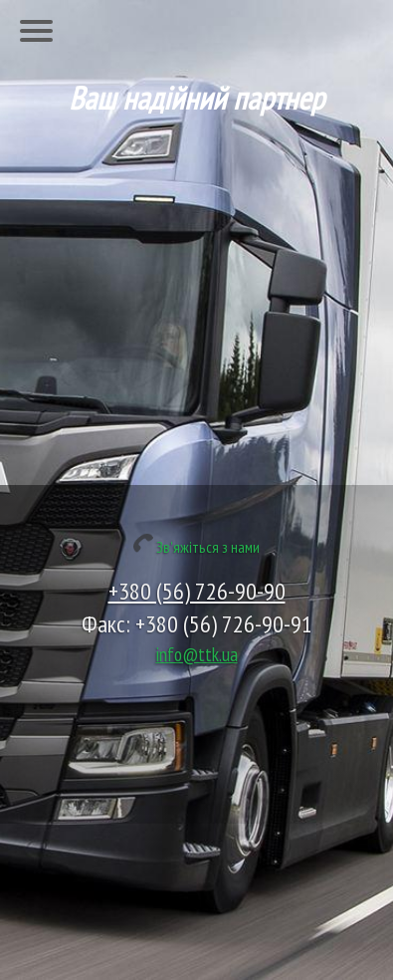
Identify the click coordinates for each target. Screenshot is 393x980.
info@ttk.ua (197, 654)
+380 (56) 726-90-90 (197, 591)
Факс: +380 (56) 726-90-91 (197, 624)
